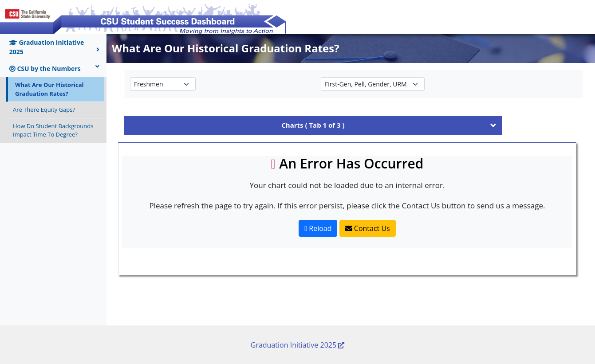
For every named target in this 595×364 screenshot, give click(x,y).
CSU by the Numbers (54, 68)
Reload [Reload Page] (318, 228)
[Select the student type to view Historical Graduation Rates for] (163, 84)
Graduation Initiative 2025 (54, 47)
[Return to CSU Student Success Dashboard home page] (144, 16)
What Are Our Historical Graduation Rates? (49, 89)
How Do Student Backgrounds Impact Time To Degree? (53, 130)
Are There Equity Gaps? (44, 110)
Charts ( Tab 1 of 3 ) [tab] (313, 125)
